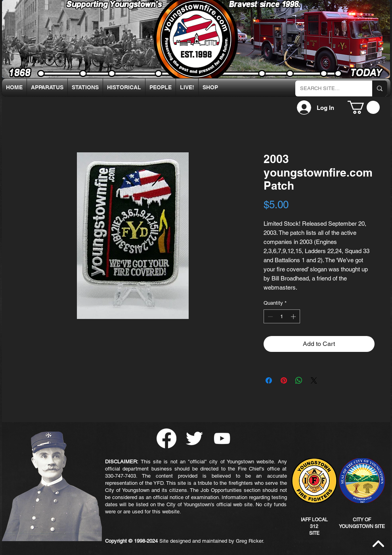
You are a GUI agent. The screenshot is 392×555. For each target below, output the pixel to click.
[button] (364, 107)
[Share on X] (314, 380)
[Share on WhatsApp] (299, 380)
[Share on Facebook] (269, 380)
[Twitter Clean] (194, 438)
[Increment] (294, 317)
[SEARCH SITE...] (328, 88)
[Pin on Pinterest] (284, 380)
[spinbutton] (282, 317)
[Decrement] (270, 317)
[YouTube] (222, 438)
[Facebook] (166, 438)
